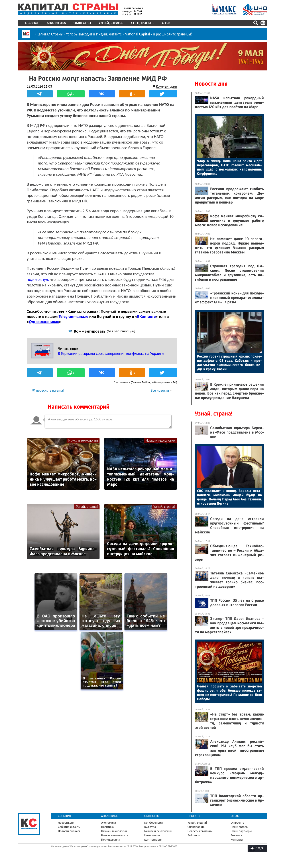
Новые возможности (115, 835)
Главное (32, 23)
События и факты (69, 827)
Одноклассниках (44, 322)
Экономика (108, 823)
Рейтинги (193, 835)
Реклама (236, 835)
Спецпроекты (143, 23)
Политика (107, 827)
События (64, 816)
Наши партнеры (241, 831)
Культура (150, 827)
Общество (82, 23)
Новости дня (211, 84)
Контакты (237, 840)
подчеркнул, (38, 279)
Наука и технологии (83, 440)
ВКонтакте (146, 316)
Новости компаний (200, 831)
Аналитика (56, 23)
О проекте (237, 823)
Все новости (160, 390)
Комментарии (166, 86)
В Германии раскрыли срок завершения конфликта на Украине (111, 354)
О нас (167, 23)
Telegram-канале (73, 316)
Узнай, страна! (111, 23)
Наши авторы (239, 827)
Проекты (194, 816)
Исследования (111, 840)
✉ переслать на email (48, 390)
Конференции (154, 823)
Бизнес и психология (158, 831)
